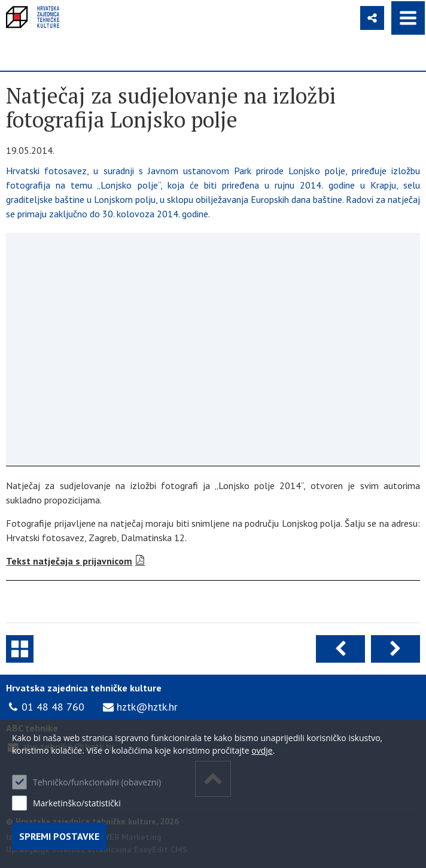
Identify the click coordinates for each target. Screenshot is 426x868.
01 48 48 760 (53, 707)
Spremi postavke (59, 836)
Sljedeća (395, 649)
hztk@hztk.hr (147, 707)
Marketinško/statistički (77, 803)
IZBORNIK (408, 18)
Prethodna (340, 649)
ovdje (262, 750)
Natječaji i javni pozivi (20, 649)
